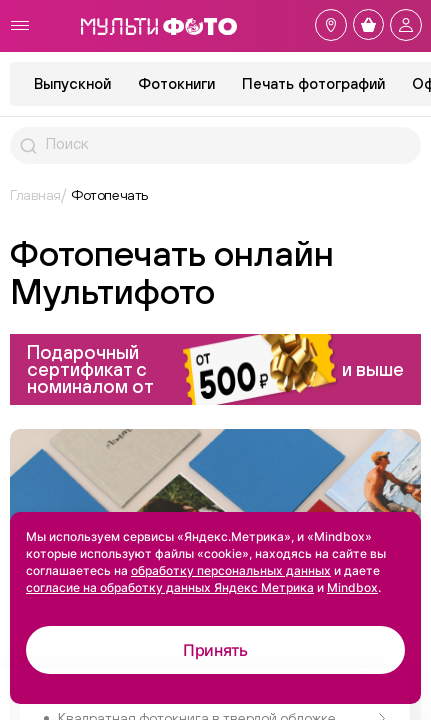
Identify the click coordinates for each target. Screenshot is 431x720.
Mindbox (352, 587)
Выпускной (72, 83)
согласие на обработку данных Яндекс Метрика (170, 587)
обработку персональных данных (231, 570)
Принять (215, 650)
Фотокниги (176, 83)
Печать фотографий (313, 83)
